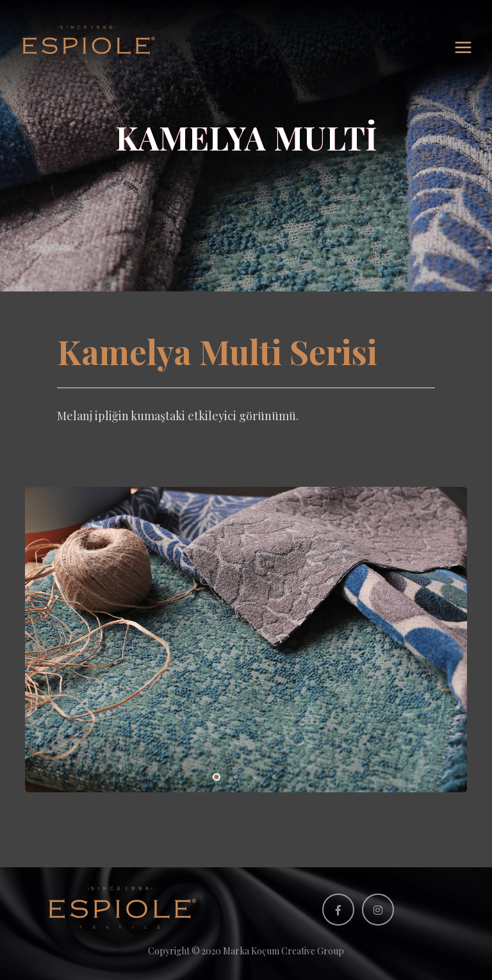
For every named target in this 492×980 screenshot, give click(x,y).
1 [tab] (214, 775)
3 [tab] (252, 775)
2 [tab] (233, 775)
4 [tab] (272, 775)
